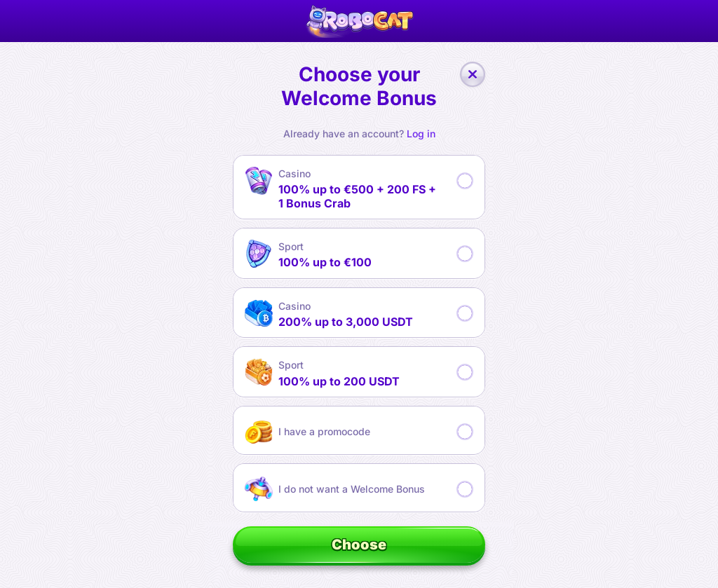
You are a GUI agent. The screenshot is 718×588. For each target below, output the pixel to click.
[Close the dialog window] (473, 74)
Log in (421, 134)
